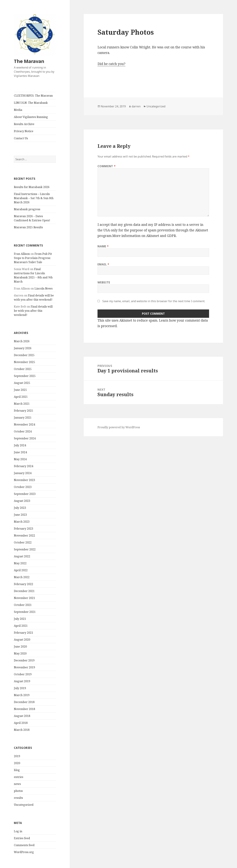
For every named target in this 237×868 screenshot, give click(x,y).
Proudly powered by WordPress (119, 427)
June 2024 (20, 452)
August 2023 (22, 501)
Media (18, 110)
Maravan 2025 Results (28, 227)
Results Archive (24, 124)
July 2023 (20, 508)
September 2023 (25, 494)
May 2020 (20, 653)
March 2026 (22, 341)
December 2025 (24, 355)
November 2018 (24, 709)
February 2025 (24, 411)
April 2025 (21, 397)
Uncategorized (24, 805)
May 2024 (20, 459)
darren (136, 106)
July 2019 (20, 688)
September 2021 (25, 612)
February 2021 (24, 633)
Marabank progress (27, 209)
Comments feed (24, 845)
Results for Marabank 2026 (32, 187)
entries (19, 777)
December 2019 (24, 660)
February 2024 (24, 466)
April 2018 (21, 723)
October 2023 (23, 487)
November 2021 (24, 598)
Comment (107, 166)
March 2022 (22, 577)
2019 (17, 756)
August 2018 (22, 716)
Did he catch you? (111, 64)
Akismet (202, 230)
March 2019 (22, 695)
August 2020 (22, 640)
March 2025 (22, 404)
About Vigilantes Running (31, 117)
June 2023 (20, 515)
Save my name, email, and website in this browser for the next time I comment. (154, 301)
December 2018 (24, 702)
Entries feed (22, 838)
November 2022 (24, 535)
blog (17, 770)
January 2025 (23, 418)
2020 (17, 763)
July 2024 (20, 445)
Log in (18, 831)
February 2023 (24, 529)
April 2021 (21, 626)
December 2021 (24, 591)
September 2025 (25, 376)
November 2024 (24, 424)
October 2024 (23, 431)
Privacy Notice (24, 131)
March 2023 (22, 522)
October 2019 (23, 674)
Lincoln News (44, 288)
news (17, 784)
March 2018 (22, 730)
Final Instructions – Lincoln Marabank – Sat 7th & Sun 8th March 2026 (34, 198)
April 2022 (21, 570)
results (18, 798)
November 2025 (24, 362)
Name (103, 246)
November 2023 (24, 480)
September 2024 (25, 438)
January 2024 (23, 473)
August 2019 (22, 681)
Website (104, 282)
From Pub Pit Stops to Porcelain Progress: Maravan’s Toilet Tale (33, 258)
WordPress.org (24, 852)
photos (18, 791)
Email (103, 264)
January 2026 (23, 348)
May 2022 (20, 563)
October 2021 (23, 605)
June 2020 (20, 646)
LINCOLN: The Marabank (31, 103)
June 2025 (20, 390)
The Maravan (29, 61)
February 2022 (24, 584)
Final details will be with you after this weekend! (33, 311)
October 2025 (23, 369)
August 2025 (22, 383)
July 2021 (20, 619)
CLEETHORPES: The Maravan (33, 96)
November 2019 (24, 667)
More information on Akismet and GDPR (144, 236)
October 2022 (23, 542)
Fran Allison (22, 254)
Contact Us (21, 138)
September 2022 (25, 549)
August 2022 (22, 556)
